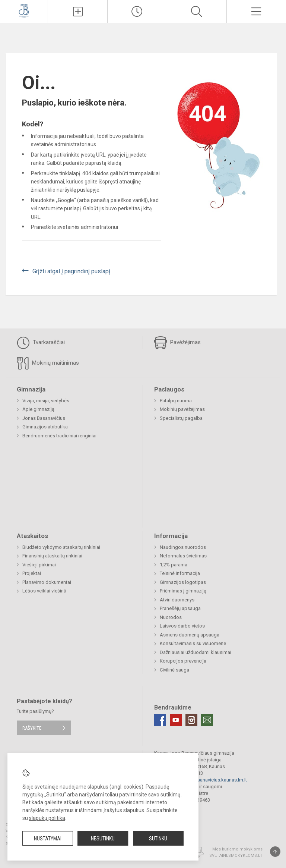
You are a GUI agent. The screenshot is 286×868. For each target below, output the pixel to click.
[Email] (207, 720)
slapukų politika (47, 818)
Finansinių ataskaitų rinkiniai (52, 556)
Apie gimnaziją (38, 409)
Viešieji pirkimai (39, 565)
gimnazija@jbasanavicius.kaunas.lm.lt (206, 780)
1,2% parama (174, 565)
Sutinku (158, 839)
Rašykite (32, 728)
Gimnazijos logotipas (183, 582)
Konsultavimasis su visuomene (193, 643)
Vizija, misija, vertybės (46, 401)
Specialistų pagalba (181, 418)
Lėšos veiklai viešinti (44, 591)
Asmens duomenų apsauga (190, 635)
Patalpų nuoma (176, 401)
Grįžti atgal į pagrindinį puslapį (71, 271)
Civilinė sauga (174, 670)
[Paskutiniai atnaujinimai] (137, 12)
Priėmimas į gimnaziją (183, 591)
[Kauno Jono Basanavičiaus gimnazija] (24, 11)
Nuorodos (171, 617)
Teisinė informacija (180, 573)
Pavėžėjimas (177, 343)
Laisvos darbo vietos (182, 626)
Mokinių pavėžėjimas (182, 409)
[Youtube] (176, 720)
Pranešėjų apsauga (180, 608)
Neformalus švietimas (183, 556)
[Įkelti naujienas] (78, 12)
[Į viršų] (275, 852)
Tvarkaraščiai (41, 343)
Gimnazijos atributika (45, 427)
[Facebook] (160, 720)
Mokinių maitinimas (48, 363)
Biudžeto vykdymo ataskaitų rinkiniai (61, 547)
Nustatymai (48, 839)
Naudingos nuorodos (183, 547)
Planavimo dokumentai (47, 582)
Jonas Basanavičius (44, 418)
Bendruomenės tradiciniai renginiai (59, 436)
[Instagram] (191, 720)
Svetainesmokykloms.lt (236, 856)
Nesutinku (103, 839)
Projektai (32, 573)
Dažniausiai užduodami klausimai (196, 652)
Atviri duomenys (177, 600)
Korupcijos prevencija (183, 661)
